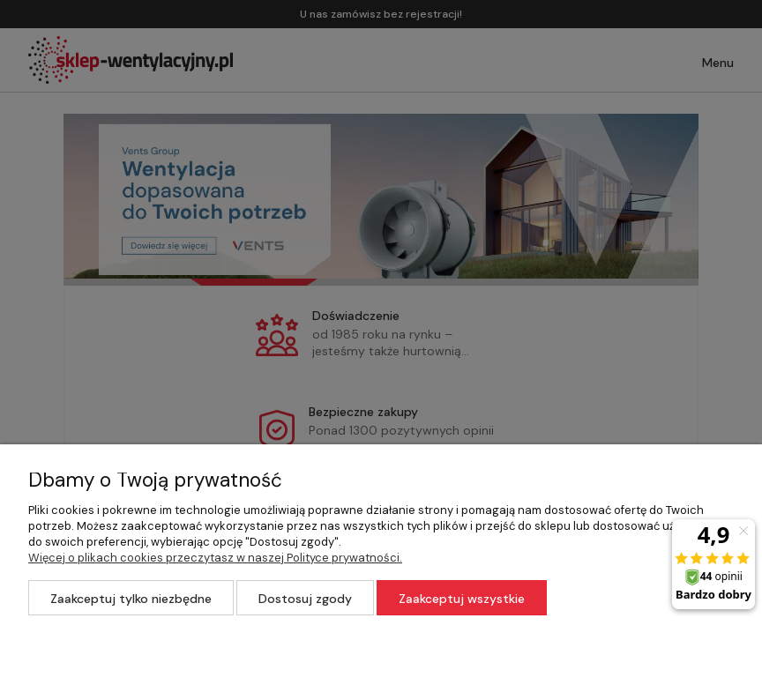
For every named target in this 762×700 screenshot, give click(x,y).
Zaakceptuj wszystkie (462, 599)
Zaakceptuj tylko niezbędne (131, 599)
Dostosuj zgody (305, 599)
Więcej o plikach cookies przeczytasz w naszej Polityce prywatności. (215, 558)
